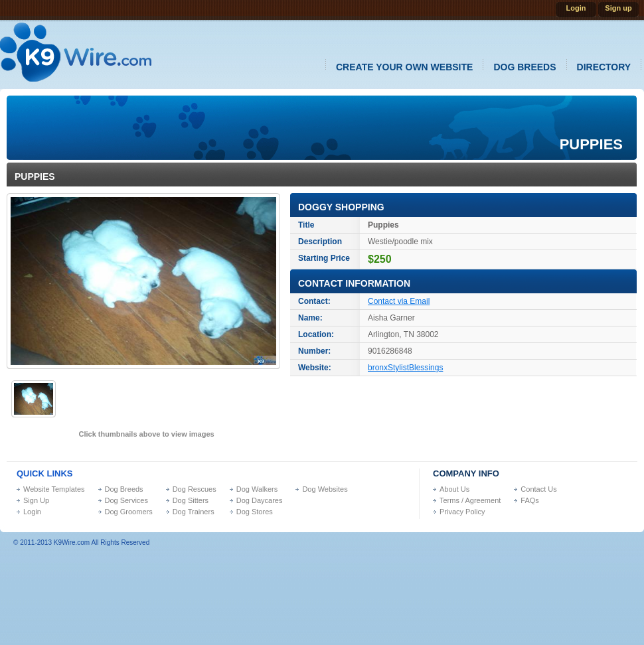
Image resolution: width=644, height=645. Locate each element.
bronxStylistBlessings (405, 368)
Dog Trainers (194, 512)
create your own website (404, 67)
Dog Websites (325, 489)
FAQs (530, 500)
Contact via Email (399, 301)
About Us (454, 489)
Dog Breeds (124, 489)
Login (576, 8)
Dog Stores (255, 512)
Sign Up (36, 500)
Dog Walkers (257, 489)
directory (604, 67)
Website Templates (54, 489)
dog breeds (524, 67)
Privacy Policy (462, 512)
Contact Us (538, 489)
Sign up (618, 8)
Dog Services (126, 500)
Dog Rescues (195, 489)
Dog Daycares (260, 500)
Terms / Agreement (470, 500)
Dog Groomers (129, 512)
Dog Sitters (191, 500)
